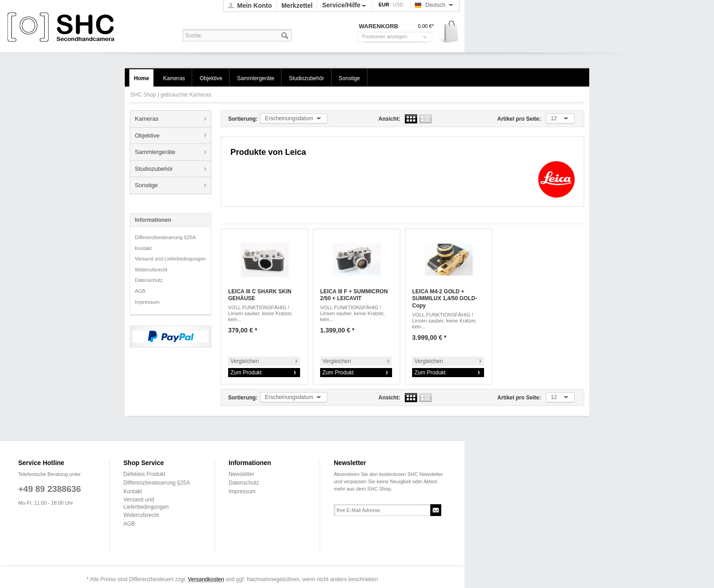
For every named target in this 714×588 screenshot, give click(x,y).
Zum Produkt (246, 373)
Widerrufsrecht (151, 270)
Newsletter (242, 474)
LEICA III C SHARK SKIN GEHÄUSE (260, 295)
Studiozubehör (154, 169)
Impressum (147, 302)
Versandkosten (206, 579)
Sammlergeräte (155, 152)
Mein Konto (255, 5)
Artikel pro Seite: (519, 119)
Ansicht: (389, 119)
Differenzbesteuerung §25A (165, 237)
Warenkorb (448, 32)
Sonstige (146, 185)
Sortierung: (243, 119)
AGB (140, 291)
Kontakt (143, 248)
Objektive (147, 135)
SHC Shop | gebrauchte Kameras (62, 28)
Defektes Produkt (144, 474)
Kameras (147, 119)
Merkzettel (297, 5)
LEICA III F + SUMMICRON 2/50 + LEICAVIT (354, 295)
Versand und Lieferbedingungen (170, 259)
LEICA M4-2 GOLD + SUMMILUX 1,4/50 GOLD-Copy (445, 299)
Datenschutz (149, 280)
